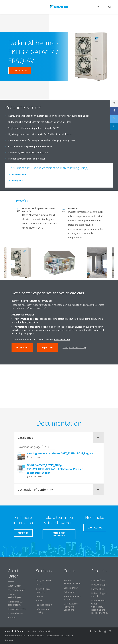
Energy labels (98, 589)
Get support (70, 592)
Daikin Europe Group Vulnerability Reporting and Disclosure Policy (100, 607)
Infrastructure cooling (43, 611)
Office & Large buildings (43, 590)
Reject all (48, 347)
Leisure (40, 596)
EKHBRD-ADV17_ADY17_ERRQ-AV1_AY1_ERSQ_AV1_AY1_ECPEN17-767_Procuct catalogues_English (55, 469)
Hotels (39, 601)
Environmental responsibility (15, 603)
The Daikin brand (17, 590)
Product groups (99, 585)
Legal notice (31, 631)
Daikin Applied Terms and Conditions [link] (71, 607)
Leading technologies (15, 596)
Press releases (16, 613)
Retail (39, 585)
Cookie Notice (62, 339)
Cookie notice (46, 631)
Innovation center (17, 609)
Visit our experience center (72, 582)
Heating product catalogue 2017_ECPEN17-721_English (60, 453)
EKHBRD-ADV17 (20, 174)
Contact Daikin (71, 588)
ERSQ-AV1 (17, 180)
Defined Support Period (99, 595)
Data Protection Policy (15, 636)
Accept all (22, 347)
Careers (12, 618)
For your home (43, 580)
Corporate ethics (36, 636)
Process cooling (44, 605)
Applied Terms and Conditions (61, 636)
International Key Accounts (72, 598)
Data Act (9, 640)
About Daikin (15, 586)
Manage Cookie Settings (74, 347)
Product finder (98, 580)
